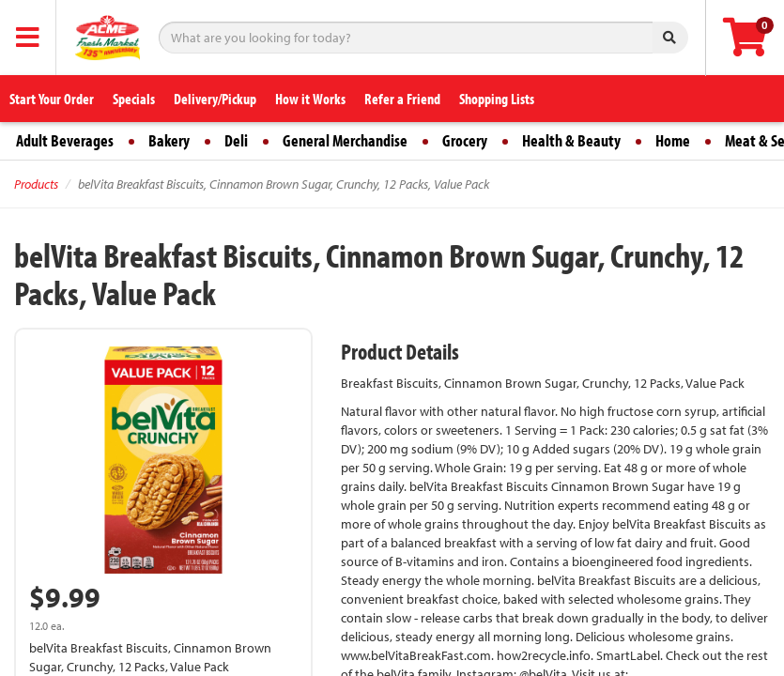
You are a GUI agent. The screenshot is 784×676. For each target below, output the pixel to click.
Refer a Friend (402, 99)
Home (673, 140)
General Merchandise (345, 140)
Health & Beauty (571, 140)
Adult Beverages (65, 140)
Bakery (169, 140)
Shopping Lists (497, 99)
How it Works (310, 99)
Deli (236, 140)
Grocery (465, 140)
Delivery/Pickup (215, 99)
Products (36, 184)
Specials (134, 99)
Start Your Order (52, 99)
